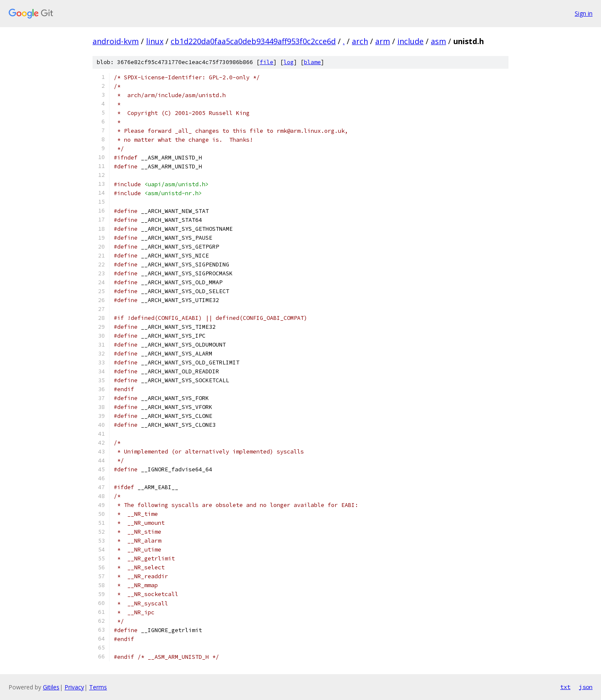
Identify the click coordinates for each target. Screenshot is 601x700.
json (586, 687)
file (267, 62)
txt (565, 687)
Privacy (74, 687)
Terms (98, 687)
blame (312, 62)
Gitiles (51, 687)
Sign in (584, 13)
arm (383, 41)
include (410, 41)
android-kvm (116, 41)
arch (360, 41)
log (289, 62)
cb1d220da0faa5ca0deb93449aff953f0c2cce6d (253, 41)
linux (155, 41)
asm (438, 41)
